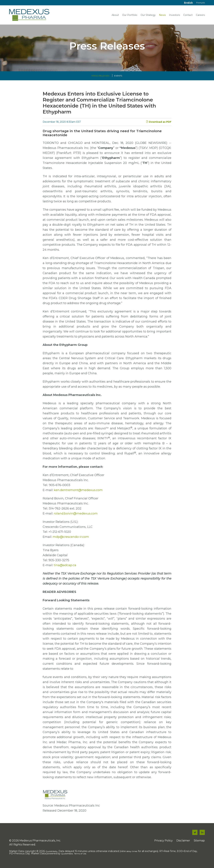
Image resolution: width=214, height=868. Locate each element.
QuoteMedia (51, 855)
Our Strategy (148, 15)
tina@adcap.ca (65, 569)
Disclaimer (183, 844)
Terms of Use (80, 857)
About (115, 15)
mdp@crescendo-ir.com (71, 540)
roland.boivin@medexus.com (76, 517)
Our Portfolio (130, 15)
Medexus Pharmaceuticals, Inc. (40, 844)
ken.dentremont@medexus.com (78, 493)
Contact (188, 15)
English (189, 3)
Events (118, 79)
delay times (132, 855)
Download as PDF (159, 125)
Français (201, 3)
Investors (174, 15)
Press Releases (100, 79)
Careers (200, 15)
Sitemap (199, 844)
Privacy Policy (164, 844)
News (162, 15)
